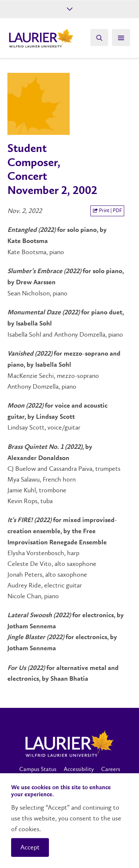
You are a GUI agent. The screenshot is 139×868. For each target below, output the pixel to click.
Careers (111, 769)
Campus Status (38, 769)
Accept (30, 847)
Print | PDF (107, 210)
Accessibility (79, 769)
